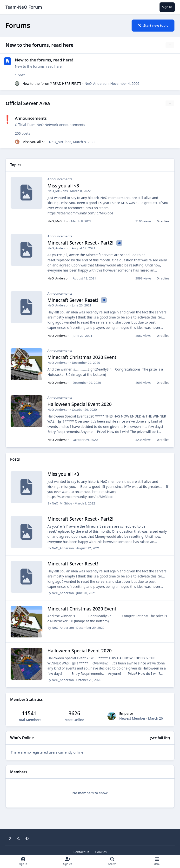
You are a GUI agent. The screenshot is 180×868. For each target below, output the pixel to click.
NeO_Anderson (97, 83)
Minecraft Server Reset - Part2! (81, 243)
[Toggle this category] (170, 45)
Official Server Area (28, 103)
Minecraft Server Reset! (73, 300)
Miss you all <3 (34, 142)
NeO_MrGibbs (60, 142)
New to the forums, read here (40, 45)
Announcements (31, 118)
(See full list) (160, 738)
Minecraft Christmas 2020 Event (82, 357)
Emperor (126, 713)
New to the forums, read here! (44, 60)
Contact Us (81, 852)
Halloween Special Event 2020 (80, 404)
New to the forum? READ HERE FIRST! (52, 83)
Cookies (101, 852)
